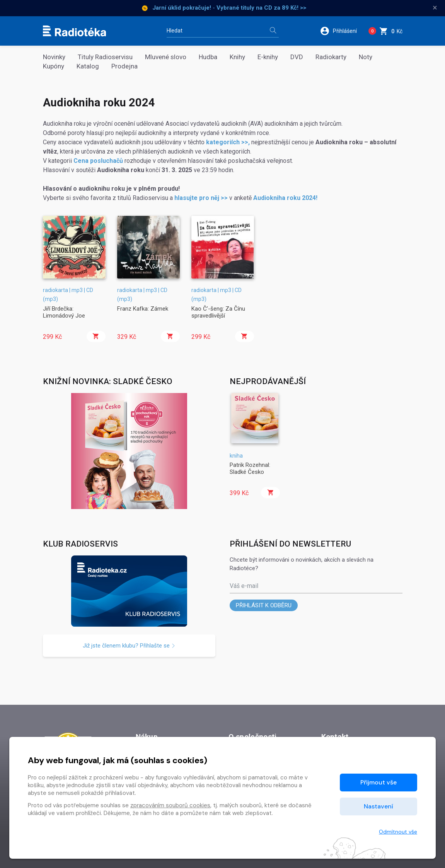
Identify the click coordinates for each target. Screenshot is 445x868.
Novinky (54, 57)
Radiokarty (331, 57)
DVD (297, 57)
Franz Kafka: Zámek (143, 309)
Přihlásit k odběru (264, 605)
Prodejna (124, 66)
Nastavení (379, 806)
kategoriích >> (227, 142)
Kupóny (54, 66)
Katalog (88, 66)
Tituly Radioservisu (105, 57)
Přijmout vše (379, 782)
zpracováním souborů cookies (170, 805)
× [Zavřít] (435, 8)
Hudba (208, 57)
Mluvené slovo (166, 57)
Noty (366, 57)
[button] (341, 31)
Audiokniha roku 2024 (285, 198)
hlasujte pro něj (197, 198)
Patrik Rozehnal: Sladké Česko (250, 468)
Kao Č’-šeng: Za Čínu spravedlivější (218, 312)
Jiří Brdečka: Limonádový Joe (64, 312)
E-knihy (268, 57)
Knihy (237, 57)
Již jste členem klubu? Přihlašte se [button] (129, 646)
